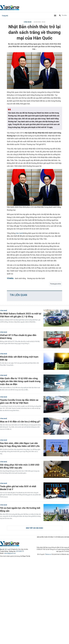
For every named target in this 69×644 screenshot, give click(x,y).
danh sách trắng (20, 278)
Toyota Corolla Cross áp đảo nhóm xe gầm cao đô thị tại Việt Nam (19, 401)
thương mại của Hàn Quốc (36, 278)
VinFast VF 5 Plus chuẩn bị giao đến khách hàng (18, 337)
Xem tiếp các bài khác (34, 528)
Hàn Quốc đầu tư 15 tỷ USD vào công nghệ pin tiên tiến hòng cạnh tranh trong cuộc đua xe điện (20, 381)
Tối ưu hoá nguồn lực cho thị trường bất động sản (20, 509)
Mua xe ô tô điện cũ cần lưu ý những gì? (20, 422)
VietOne (10, 8)
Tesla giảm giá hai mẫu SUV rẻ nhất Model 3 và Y (18, 488)
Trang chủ (5, 16)
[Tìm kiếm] (60, 16)
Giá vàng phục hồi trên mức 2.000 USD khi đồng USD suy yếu (20, 466)
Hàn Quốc (19, 233)
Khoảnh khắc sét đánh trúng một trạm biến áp (19, 358)
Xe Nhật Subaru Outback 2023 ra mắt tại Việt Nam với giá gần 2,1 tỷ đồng (21, 315)
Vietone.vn (48, 554)
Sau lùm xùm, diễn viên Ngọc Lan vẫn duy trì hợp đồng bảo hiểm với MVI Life (20, 445)
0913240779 (20, 551)
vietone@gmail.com (10, 553)
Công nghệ (28, 22)
